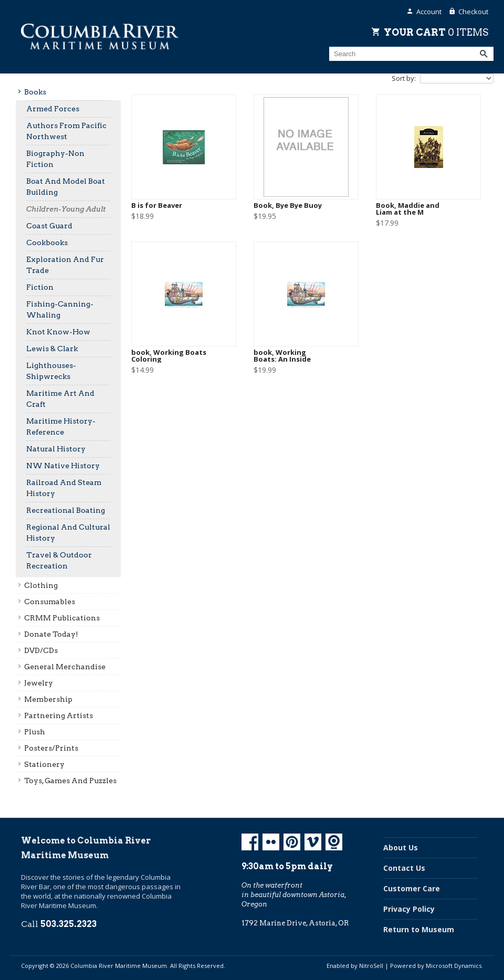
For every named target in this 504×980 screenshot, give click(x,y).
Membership (48, 699)
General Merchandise (65, 667)
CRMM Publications (62, 618)
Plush (35, 732)
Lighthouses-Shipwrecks (51, 371)
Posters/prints (51, 748)
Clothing (41, 585)
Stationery (44, 764)
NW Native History (63, 466)
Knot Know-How (58, 332)
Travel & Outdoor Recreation (59, 560)
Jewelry (39, 683)
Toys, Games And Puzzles (70, 781)
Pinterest (292, 842)
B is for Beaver (157, 206)
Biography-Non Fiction (55, 159)
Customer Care (412, 888)
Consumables (50, 602)
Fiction (40, 287)
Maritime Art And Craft (60, 399)
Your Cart (436, 32)
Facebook (250, 842)
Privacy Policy (409, 909)
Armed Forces (53, 109)
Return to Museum (419, 929)
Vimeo (313, 842)
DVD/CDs (41, 650)
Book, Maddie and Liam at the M (408, 209)
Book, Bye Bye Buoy (288, 206)
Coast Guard (49, 226)
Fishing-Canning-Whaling (60, 309)
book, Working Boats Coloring (169, 356)
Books (35, 92)
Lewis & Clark (52, 349)
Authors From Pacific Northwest (66, 131)
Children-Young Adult (66, 209)
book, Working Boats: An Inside (282, 356)
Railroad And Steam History (64, 488)
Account (429, 12)
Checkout (473, 12)
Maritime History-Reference (61, 426)
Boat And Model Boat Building (66, 187)
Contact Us (404, 868)
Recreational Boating (66, 510)
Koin (334, 842)
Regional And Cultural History (68, 533)
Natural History (56, 449)
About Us (401, 847)
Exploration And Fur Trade (65, 265)
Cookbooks (47, 243)
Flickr (271, 842)
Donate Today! (51, 634)
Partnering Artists (59, 715)
